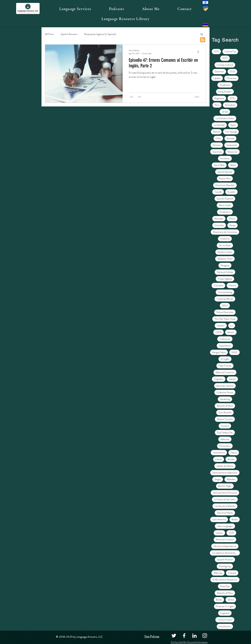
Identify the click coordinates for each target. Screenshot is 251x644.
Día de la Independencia (225, 546)
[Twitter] (174, 636)
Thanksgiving (225, 566)
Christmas (231, 78)
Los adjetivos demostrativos (225, 553)
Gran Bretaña (225, 412)
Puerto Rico (225, 178)
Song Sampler (225, 92)
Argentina (219, 98)
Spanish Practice (225, 559)
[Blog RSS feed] (203, 40)
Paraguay (225, 265)
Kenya (232, 225)
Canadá (218, 192)
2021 (216, 51)
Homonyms (225, 446)
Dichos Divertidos (225, 312)
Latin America (219, 519)
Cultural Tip (230, 51)
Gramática (230, 105)
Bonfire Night (225, 486)
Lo (232, 326)
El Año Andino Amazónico (225, 580)
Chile (218, 138)
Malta (233, 165)
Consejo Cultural (225, 65)
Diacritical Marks (225, 513)
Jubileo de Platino (225, 466)
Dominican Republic (225, 185)
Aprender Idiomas (225, 386)
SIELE (234, 352)
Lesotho (221, 326)
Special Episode (225, 172)
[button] (75, 9)
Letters (219, 533)
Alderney (225, 439)
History (232, 285)
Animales (219, 219)
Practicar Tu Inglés (225, 606)
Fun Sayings (231, 132)
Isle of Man (219, 165)
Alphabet (231, 479)
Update (217, 78)
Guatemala (232, 145)
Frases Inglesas (225, 279)
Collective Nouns (225, 392)
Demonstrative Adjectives (225, 473)
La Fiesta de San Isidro (225, 499)
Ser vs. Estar (225, 245)
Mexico (231, 332)
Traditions (225, 239)
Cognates (219, 379)
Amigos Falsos (219, 352)
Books (235, 519)
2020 (232, 98)
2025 (231, 533)
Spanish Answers (69, 34)
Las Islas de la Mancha (225, 506)
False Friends (225, 366)
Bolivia (216, 132)
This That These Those (225, 319)
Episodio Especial (225, 198)
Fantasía (232, 573)
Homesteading (225, 292)
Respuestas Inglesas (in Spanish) (100, 34)
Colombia (218, 285)
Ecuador (231, 192)
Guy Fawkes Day (225, 432)
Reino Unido (225, 205)
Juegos (218, 479)
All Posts (49, 34)
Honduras (225, 158)
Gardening (225, 399)
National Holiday (225, 272)
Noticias (217, 145)
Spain (233, 125)
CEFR (219, 332)
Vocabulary (225, 85)
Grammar (219, 71)
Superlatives (225, 346)
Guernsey (217, 152)
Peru (217, 105)
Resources (232, 152)
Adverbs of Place (225, 406)
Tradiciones (225, 339)
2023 (232, 71)
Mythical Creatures (225, 372)
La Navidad (219, 125)
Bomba (231, 459)
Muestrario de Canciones (225, 232)
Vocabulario (225, 212)
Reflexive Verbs (225, 259)
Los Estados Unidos (225, 118)
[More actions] (199, 52)
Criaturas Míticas (225, 299)
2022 (225, 58)
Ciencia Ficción (225, 620)
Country (225, 426)
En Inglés (225, 359)
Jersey (225, 112)
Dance (234, 453)
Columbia (219, 225)
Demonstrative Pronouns (225, 493)
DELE (225, 305)
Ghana (232, 219)
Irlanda (219, 459)
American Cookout (225, 539)
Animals (230, 138)
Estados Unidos (225, 252)
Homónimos (219, 453)
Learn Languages (225, 526)
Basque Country (225, 419)
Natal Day (225, 586)
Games (232, 379)
